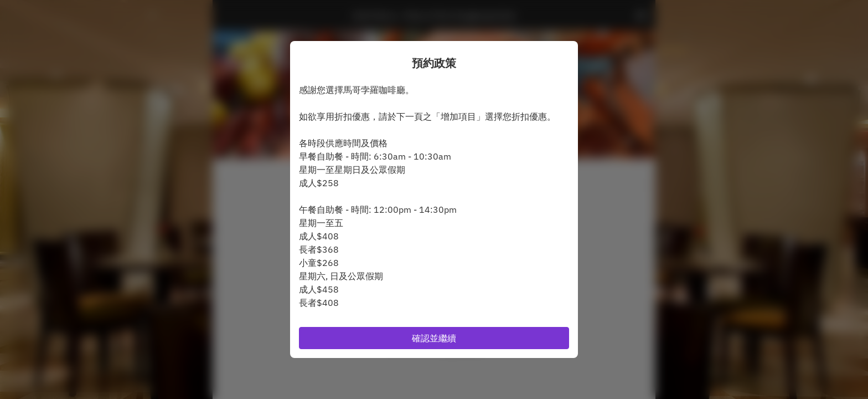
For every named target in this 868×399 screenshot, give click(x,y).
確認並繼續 (434, 338)
